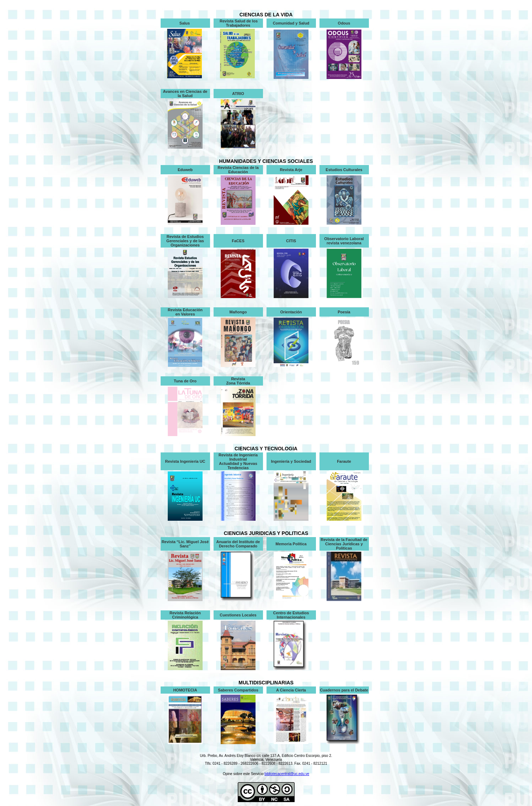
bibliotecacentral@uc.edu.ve (287, 774)
